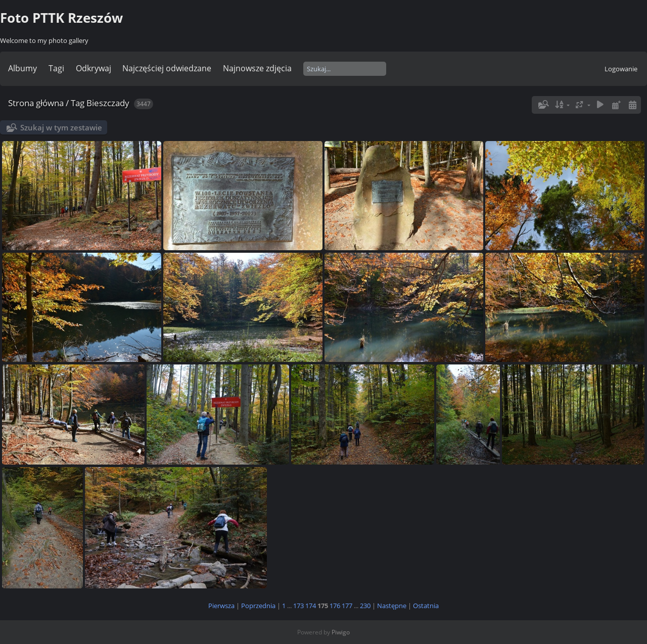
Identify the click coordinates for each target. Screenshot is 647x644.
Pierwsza (221, 606)
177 (347, 606)
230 (365, 606)
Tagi (56, 68)
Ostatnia (426, 606)
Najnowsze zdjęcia (257, 68)
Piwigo (341, 632)
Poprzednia (258, 606)
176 (335, 606)
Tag (78, 103)
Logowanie (621, 69)
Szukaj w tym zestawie (61, 127)
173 (298, 606)
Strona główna (36, 103)
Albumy (22, 68)
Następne (392, 606)
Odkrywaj (94, 68)
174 (311, 606)
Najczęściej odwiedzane (167, 68)
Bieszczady (108, 103)
